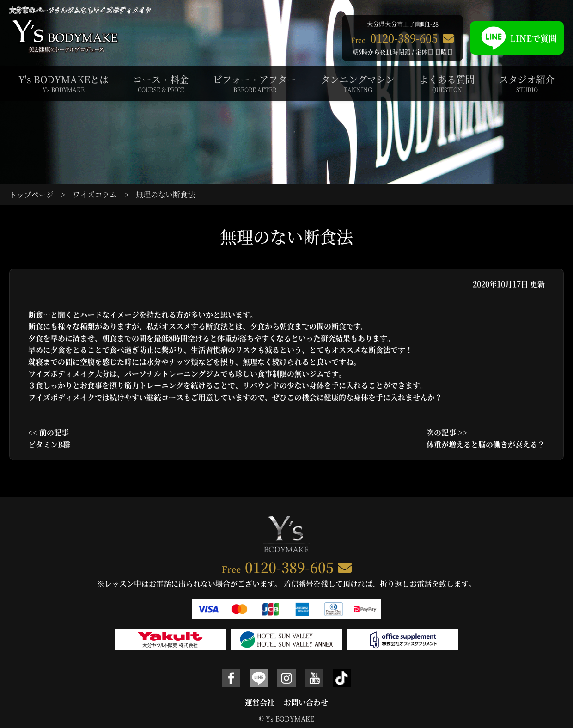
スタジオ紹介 (527, 83)
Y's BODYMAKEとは (64, 83)
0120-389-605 (289, 567)
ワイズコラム (95, 194)
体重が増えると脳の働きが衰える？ (486, 444)
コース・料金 (161, 83)
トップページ (31, 194)
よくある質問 (447, 83)
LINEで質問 (517, 38)
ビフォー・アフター (255, 83)
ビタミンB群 (49, 444)
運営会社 (260, 702)
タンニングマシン (358, 83)
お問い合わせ (306, 702)
